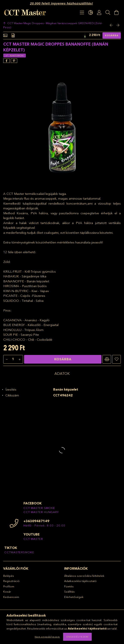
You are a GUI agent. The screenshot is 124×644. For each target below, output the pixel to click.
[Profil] (99, 13)
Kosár (7, 592)
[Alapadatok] (5, 36)
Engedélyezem (77, 637)
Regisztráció (11, 581)
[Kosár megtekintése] (116, 13)
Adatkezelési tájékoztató (80, 581)
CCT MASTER (33, 539)
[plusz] (20, 359)
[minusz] (7, 359)
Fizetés (69, 586)
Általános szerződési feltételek (84, 576)
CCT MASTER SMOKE (39, 508)
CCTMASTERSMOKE (19, 552)
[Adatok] (13, 36)
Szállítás (69, 592)
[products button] (82, 13)
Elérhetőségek (74, 597)
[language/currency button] (91, 13)
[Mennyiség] (13, 359)
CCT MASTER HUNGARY (41, 512)
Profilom (9, 586)
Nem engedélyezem (47, 637)
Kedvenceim (11, 597)
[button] (107, 359)
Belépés (9, 576)
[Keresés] (108, 13)
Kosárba (112, 35)
